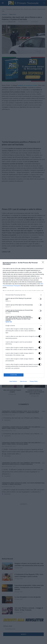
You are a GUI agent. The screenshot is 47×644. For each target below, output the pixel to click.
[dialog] (23, 322)
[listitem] (23, 295)
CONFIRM (14, 375)
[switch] (40, 299)
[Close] (43, 263)
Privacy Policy (34, 381)
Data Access (23, 381)
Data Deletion (13, 381)
